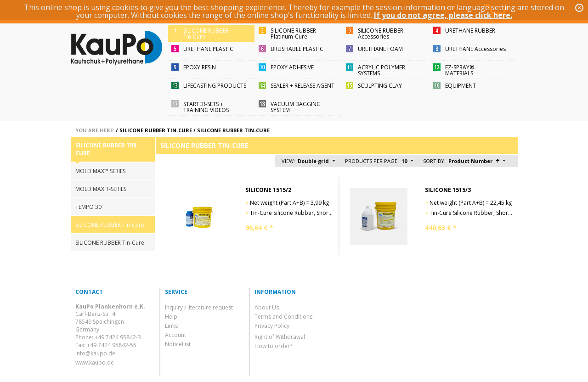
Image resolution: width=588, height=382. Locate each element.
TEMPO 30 (88, 207)
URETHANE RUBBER (470, 31)
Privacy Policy (272, 326)
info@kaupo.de (95, 353)
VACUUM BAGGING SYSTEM (296, 107)
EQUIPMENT (461, 86)
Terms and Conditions (283, 317)
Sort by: (434, 161)
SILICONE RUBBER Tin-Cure (156, 130)
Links (171, 326)
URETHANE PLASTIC (208, 49)
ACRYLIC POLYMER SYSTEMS (382, 70)
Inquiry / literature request (199, 307)
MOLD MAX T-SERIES (101, 189)
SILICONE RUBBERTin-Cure (206, 34)
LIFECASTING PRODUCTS (215, 86)
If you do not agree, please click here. (443, 15)
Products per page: (372, 161)
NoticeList (178, 344)
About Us (267, 307)
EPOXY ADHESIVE (292, 67)
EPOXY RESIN (200, 67)
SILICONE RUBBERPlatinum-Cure (293, 34)
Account (175, 335)
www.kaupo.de (95, 362)
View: (288, 161)
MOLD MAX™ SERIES (100, 171)
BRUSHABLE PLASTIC (297, 49)
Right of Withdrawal (280, 337)
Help (171, 317)
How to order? (273, 346)
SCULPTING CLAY (380, 86)
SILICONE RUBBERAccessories (381, 34)
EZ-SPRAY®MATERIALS (460, 70)
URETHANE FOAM (380, 49)
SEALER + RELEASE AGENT (302, 86)
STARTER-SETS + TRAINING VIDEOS (206, 107)
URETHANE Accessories (475, 49)
